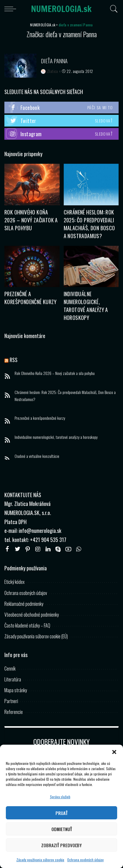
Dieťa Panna (54, 61)
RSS (14, 360)
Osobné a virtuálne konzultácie (37, 456)
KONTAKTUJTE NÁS (23, 495)
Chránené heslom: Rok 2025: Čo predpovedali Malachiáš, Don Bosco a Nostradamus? (89, 224)
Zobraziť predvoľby (61, 845)
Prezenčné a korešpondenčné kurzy (30, 298)
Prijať (61, 813)
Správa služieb (60, 797)
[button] (114, 752)
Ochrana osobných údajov (85, 860)
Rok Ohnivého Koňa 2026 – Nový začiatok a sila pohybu (31, 220)
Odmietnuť (62, 829)
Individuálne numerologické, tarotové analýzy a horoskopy (86, 306)
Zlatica (53, 71)
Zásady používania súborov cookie (40, 860)
